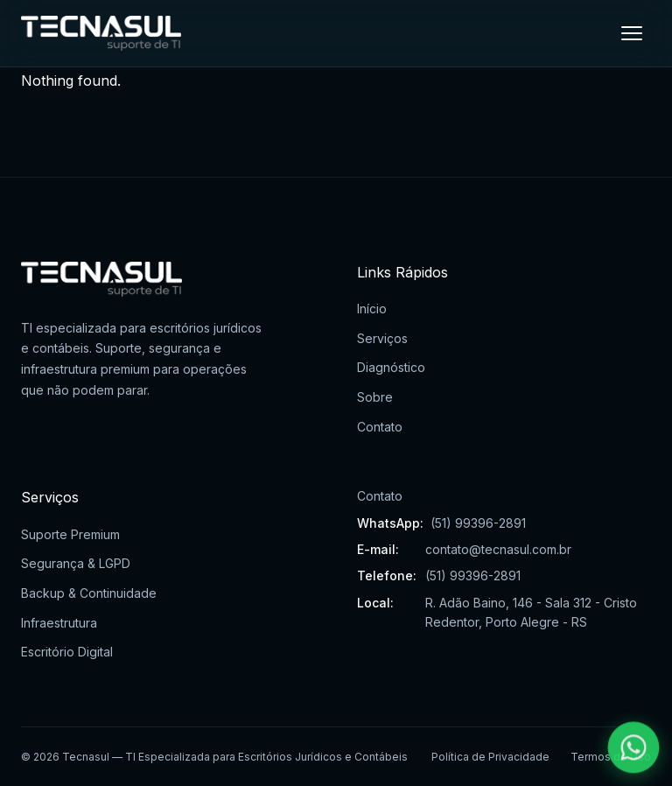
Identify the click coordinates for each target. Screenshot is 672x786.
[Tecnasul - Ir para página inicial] (101, 33)
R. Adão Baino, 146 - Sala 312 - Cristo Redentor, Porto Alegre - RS (531, 612)
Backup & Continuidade (89, 593)
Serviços (382, 338)
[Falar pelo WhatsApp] (634, 748)
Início (372, 309)
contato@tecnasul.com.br (498, 549)
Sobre (375, 397)
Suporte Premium (70, 534)
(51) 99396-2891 (478, 523)
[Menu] (632, 33)
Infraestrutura (59, 623)
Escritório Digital (67, 652)
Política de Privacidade (490, 757)
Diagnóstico (391, 367)
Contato (380, 427)
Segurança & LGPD (76, 563)
